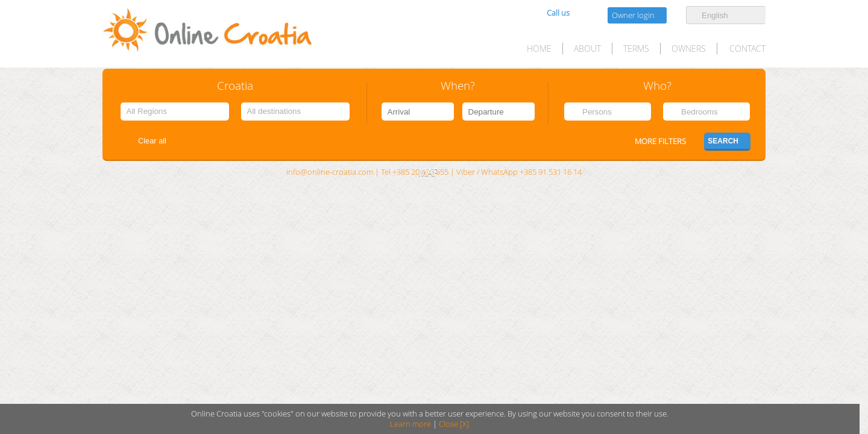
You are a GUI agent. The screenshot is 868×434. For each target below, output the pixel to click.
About (587, 49)
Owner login (633, 15)
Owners (689, 49)
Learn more (410, 424)
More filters (660, 141)
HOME (539, 49)
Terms (636, 49)
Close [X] (454, 424)
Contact (747, 49)
